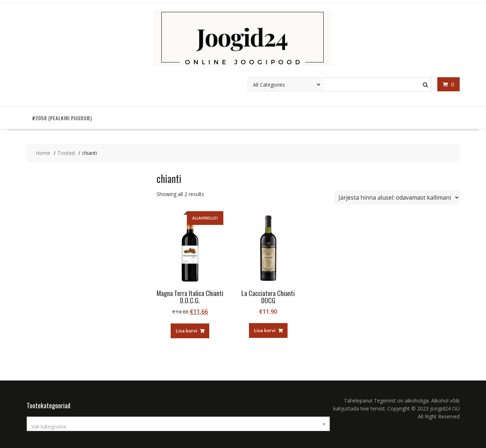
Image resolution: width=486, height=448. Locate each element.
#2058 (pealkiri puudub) (62, 118)
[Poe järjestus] (397, 197)
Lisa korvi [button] (187, 331)
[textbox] (178, 427)
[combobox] (178, 424)
